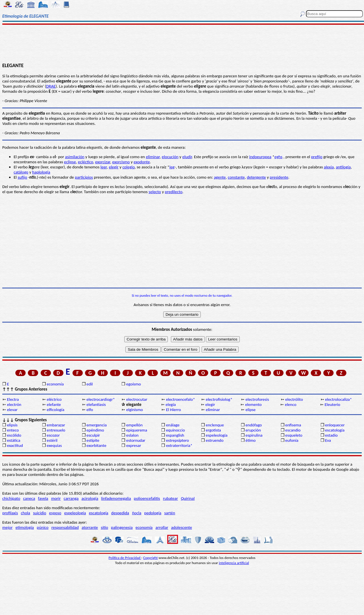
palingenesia (122, 527)
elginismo (135, 410)
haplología (41, 172)
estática (14, 440)
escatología (335, 430)
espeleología (217, 435)
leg (172, 167)
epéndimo (95, 430)
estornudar (136, 440)
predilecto (174, 192)
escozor (53, 435)
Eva (328, 440)
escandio (293, 430)
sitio (105, 527)
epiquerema (137, 430)
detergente (256, 177)
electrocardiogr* (101, 399)
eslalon (132, 435)
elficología (55, 410)
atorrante (90, 527)
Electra (13, 399)
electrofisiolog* (219, 399)
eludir (187, 157)
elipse (251, 410)
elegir (114, 167)
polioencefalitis (147, 498)
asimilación (75, 157)
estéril (52, 440)
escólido (14, 435)
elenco (291, 405)
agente (220, 177)
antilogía (343, 167)
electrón (14, 405)
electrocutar (137, 399)
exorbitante (96, 445)
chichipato (11, 498)
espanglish (175, 435)
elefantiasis (96, 405)
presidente (279, 177)
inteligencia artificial (234, 563)
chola (25, 513)
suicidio (40, 513)
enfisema (293, 425)
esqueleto (294, 435)
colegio (128, 167)
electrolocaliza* (339, 399)
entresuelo (56, 430)
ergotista (213, 430)
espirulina (254, 435)
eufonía (292, 440)
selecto (155, 192)
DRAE (51, 86)
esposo (55, 513)
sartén (170, 513)
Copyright (151, 558)
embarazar (56, 425)
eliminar (153, 157)
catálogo (21, 172)
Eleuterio (333, 405)
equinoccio (176, 430)
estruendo (214, 440)
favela (43, 498)
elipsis (12, 425)
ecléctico (85, 162)
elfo (90, 410)
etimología (25, 527)
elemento (253, 405)
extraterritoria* (179, 445)
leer (104, 167)
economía (55, 384)
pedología (153, 513)
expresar (134, 445)
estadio (331, 435)
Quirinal (188, 498)
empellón (134, 425)
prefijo (317, 157)
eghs (278, 157)
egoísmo (134, 384)
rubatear (170, 498)
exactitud (15, 445)
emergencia (97, 425)
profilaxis (10, 513)
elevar (12, 410)
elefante (54, 405)
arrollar (162, 527)
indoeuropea (260, 157)
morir (56, 498)
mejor (7, 527)
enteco (13, 430)
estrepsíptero (178, 440)
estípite (93, 440)
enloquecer (335, 425)
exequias (54, 445)
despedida (120, 513)
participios (84, 177)
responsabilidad (65, 527)
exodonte (142, 162)
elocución (170, 157)
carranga (71, 498)
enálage (173, 425)
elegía (171, 405)
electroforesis (257, 399)
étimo (251, 440)
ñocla (137, 513)
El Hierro (174, 410)
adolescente (182, 527)
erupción (253, 430)
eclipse (70, 162)
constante (236, 177)
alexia (329, 167)
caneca (29, 498)
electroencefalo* (181, 399)
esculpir (93, 435)
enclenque (215, 425)
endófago (254, 425)
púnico (43, 527)
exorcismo (121, 162)
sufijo (22, 177)
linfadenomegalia (116, 498)
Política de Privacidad (125, 558)
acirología (90, 498)
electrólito (294, 399)
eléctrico (54, 399)
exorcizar (103, 162)
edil (90, 384)
